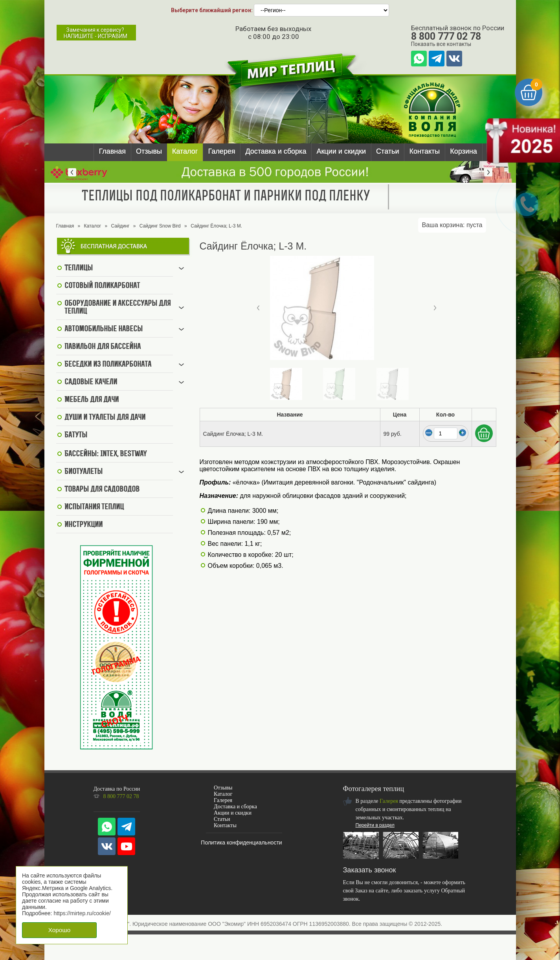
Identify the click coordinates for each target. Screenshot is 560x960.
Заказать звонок (370, 870)
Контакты (424, 151)
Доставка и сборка (276, 151)
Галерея (221, 151)
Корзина (464, 151)
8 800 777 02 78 (446, 36)
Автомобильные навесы (104, 329)
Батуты (76, 435)
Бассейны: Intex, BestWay (106, 454)
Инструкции (84, 525)
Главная (113, 151)
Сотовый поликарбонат (102, 286)
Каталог (185, 151)
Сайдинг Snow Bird (160, 226)
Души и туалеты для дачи (105, 418)
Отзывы (149, 151)
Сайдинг (120, 226)
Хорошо (60, 930)
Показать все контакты (441, 44)
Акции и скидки (341, 151)
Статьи (387, 151)
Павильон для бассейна (103, 347)
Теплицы (79, 268)
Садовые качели (91, 382)
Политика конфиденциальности (241, 843)
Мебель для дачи (92, 400)
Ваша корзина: (452, 225)
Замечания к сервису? (95, 33)
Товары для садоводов (102, 490)
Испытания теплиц (94, 507)
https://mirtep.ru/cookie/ (82, 913)
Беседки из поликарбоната (108, 365)
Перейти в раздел (375, 825)
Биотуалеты (84, 472)
